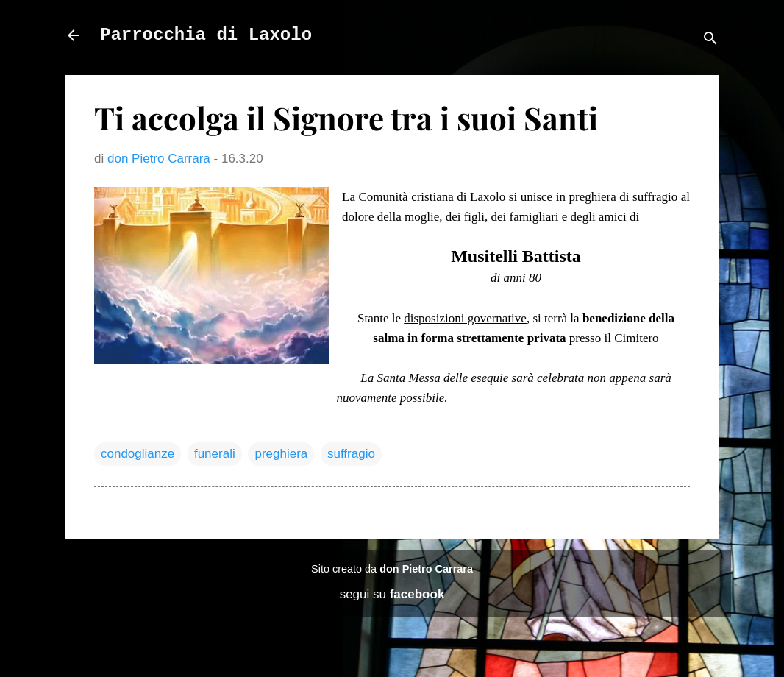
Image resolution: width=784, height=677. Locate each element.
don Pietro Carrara (426, 569)
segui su (392, 594)
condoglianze (138, 454)
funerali (215, 454)
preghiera (281, 454)
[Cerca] (710, 40)
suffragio (351, 454)
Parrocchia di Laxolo (206, 35)
